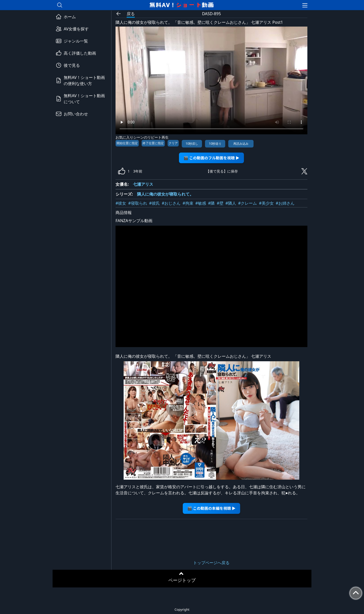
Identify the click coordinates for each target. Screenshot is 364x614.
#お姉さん (285, 203)
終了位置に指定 (153, 143)
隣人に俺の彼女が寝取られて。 (165, 194)
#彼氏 (154, 203)
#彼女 (121, 203)
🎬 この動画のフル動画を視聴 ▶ (211, 158)
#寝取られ (138, 203)
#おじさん (171, 203)
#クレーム (247, 203)
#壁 (220, 203)
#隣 (211, 203)
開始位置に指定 (127, 143)
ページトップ (182, 580)
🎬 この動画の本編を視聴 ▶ (211, 508)
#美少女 (266, 203)
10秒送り (215, 144)
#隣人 (231, 203)
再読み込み (241, 144)
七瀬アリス (143, 184)
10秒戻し (192, 144)
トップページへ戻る (211, 563)
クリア (173, 143)
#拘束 (188, 203)
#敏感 (201, 203)
